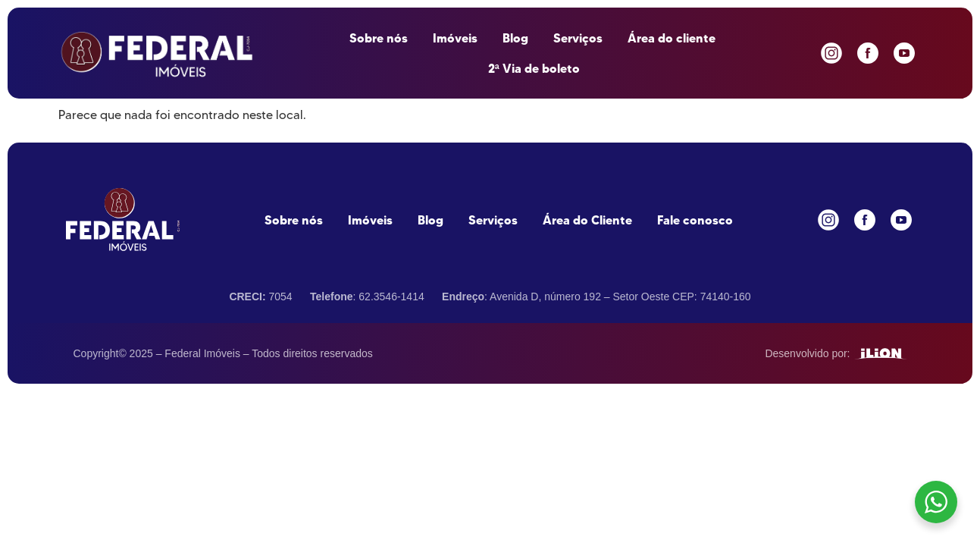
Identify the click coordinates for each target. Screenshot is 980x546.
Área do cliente (672, 38)
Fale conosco (695, 220)
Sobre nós (379, 38)
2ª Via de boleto (534, 68)
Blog (515, 38)
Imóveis (455, 38)
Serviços (578, 38)
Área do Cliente (587, 220)
